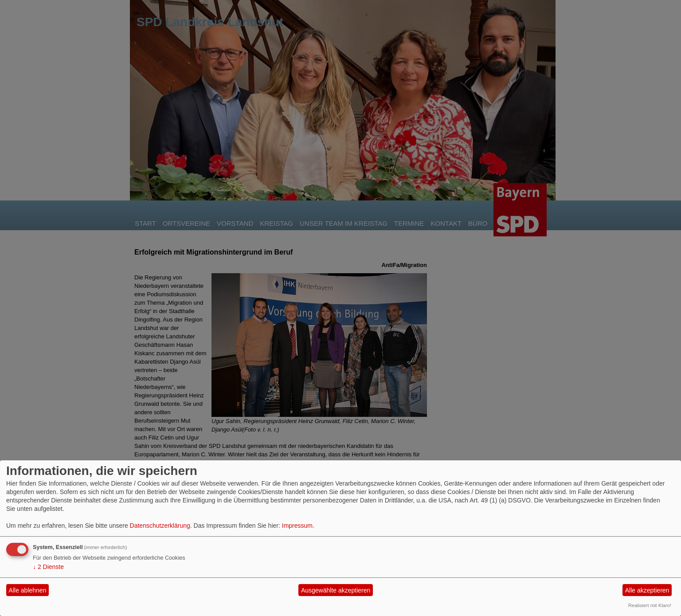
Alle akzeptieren (647, 590)
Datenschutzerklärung (160, 526)
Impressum (297, 526)
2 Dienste (48, 567)
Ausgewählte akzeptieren (336, 590)
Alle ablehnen (28, 590)
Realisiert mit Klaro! (650, 605)
